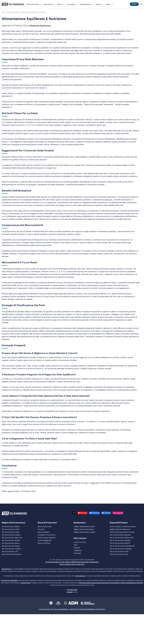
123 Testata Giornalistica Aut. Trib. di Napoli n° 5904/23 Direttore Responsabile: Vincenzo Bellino (72, 562)
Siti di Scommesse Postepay (121, 549)
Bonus (60, 4)
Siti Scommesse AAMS (11, 529)
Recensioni (48, 4)
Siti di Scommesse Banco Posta (122, 532)
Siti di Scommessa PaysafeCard (122, 546)
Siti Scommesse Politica (11, 535)
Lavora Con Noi (80, 542)
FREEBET (134, 4)
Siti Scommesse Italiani (11, 527)
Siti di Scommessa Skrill (119, 551)
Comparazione (85, 4)
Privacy (74, 564)
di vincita (72, 592)
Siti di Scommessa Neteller (120, 540)
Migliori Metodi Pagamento (120, 529)
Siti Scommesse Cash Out (12, 538)
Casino (108, 4)
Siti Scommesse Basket (11, 540)
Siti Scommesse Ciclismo (11, 549)
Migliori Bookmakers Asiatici (85, 532)
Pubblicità (78, 550)
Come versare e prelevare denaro (123, 527)
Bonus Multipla (43, 532)
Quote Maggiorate (45, 540)
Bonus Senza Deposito (47, 538)
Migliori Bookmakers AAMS (84, 527)
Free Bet (41, 529)
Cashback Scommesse (47, 535)
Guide (98, 4)
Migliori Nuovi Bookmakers (84, 529)
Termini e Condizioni (65, 564)
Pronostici (71, 4)
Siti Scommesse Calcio (11, 532)
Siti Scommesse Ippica (11, 543)
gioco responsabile (13, 12)
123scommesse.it (6, 569)
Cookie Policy (81, 564)
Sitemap (77, 548)
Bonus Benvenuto (45, 527)
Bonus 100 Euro (44, 543)
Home (4, 12)
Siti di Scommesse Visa (119, 554)
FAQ (75, 545)
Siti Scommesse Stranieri (11, 554)
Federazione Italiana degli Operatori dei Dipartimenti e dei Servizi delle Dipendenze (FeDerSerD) (117, 583)
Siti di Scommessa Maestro (120, 535)
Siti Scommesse (33, 4)
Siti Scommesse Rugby (11, 546)
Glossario (77, 553)
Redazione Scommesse (41, 26)
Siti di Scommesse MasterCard (122, 538)
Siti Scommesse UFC (10, 551)
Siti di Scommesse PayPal (120, 543)
